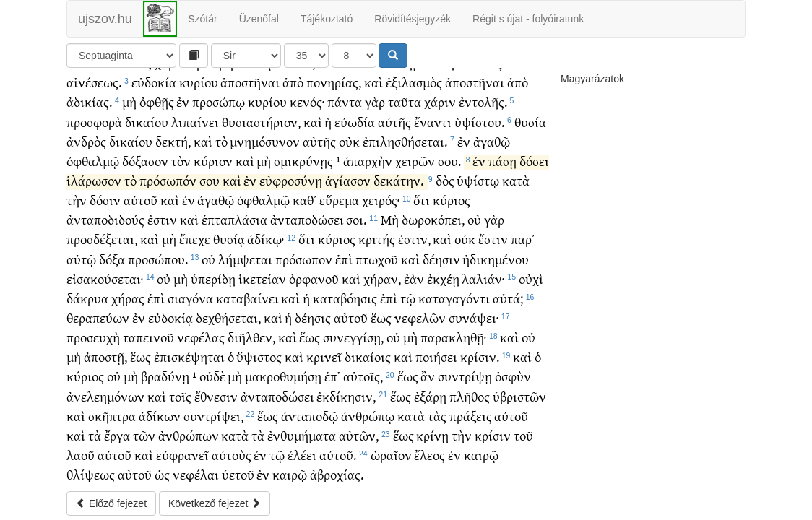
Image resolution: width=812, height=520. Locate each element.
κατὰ (516, 180)
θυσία (530, 122)
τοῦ (523, 435)
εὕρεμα (339, 200)
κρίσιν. (480, 356)
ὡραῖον (391, 455)
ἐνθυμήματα (302, 435)
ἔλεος (429, 455)
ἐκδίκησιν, (346, 396)
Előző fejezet (111, 503)
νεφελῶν (420, 317)
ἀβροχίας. (337, 474)
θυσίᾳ (229, 239)
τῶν (144, 435)
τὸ (221, 141)
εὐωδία (355, 122)
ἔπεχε (195, 239)
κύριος (452, 200)
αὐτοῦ (141, 200)
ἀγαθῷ (492, 141)
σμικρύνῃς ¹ (307, 161)
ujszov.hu (105, 19)
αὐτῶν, (359, 435)
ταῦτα (405, 101)
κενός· (307, 101)
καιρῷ (481, 455)
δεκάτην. (398, 180)
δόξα (112, 259)
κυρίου (199, 82)
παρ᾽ (523, 239)
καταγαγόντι (454, 298)
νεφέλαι (196, 474)
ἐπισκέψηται (189, 356)
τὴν (77, 200)
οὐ (474, 219)
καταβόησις (345, 298)
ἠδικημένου (496, 259)
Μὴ (390, 219)
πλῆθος (470, 396)
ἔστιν (493, 239)
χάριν (440, 101)
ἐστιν (162, 219)
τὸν (181, 161)
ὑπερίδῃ (213, 278)
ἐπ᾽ (332, 376)
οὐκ (349, 141)
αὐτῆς (394, 122)
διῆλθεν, (251, 337)
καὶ (373, 82)
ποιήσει (436, 356)
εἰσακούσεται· (105, 278)
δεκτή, (173, 141)
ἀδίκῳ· (265, 239)
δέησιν (441, 259)
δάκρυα (87, 298)
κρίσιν (493, 435)
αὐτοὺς (232, 455)
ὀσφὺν (513, 376)
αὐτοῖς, (363, 376)
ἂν (428, 376)
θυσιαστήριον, (261, 122)
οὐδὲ (212, 376)
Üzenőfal (259, 19)
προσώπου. (158, 259)
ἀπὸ (293, 82)
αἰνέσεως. (94, 82)
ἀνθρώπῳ (368, 416)
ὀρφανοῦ (314, 278)
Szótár (202, 19)
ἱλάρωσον (94, 180)
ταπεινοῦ (148, 337)
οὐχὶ (531, 278)
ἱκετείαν (262, 278)
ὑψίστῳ (478, 180)
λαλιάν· (483, 278)
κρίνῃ (432, 435)
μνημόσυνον (265, 141)
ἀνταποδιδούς (105, 219)
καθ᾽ (304, 200)
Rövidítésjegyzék (413, 19)
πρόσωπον (304, 259)
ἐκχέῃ (443, 278)
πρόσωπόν (168, 180)
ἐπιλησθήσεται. (405, 141)
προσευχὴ (93, 337)
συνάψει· (474, 317)
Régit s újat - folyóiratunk (528, 19)
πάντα (345, 101)
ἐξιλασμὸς (414, 82)
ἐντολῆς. (483, 101)
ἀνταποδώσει (307, 219)
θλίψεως (91, 474)
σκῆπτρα (112, 416)
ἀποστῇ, (105, 356)
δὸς (445, 180)
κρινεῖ (324, 356)
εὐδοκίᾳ (170, 317)
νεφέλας (201, 337)
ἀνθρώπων (189, 435)
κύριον (213, 161)
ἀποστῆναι (250, 82)
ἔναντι (433, 122)
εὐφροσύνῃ (291, 180)
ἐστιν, (414, 239)
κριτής (377, 239)
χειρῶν (415, 161)
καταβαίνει (247, 298)
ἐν (183, 101)
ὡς (162, 474)
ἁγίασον (348, 180)
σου (210, 180)
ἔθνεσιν (216, 396)
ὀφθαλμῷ (93, 161)
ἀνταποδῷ (310, 416)
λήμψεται (245, 259)
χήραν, (382, 278)
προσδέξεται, (102, 239)
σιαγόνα (190, 298)
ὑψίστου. (479, 122)
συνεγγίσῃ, (353, 337)
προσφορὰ (94, 122)
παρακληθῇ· (453, 337)
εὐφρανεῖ (182, 455)
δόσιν (105, 200)
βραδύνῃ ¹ (169, 376)
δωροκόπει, (433, 219)
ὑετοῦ (238, 474)
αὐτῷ (81, 259)
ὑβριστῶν (519, 396)
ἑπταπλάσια (234, 219)
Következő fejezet (215, 503)
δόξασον (145, 161)
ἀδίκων (160, 416)
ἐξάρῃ (430, 396)
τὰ (95, 435)
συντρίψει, (213, 416)
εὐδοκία (154, 82)
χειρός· (381, 200)
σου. (449, 161)
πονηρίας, (334, 82)
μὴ (129, 101)
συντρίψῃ (465, 376)
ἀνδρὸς (86, 141)
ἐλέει (302, 455)
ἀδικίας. (89, 101)
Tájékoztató (327, 19)
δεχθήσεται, (228, 317)
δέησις (313, 317)
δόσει (534, 161)
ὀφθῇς (157, 101)
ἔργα (117, 435)
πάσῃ (502, 161)
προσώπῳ (219, 101)
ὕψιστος (259, 356)
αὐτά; (508, 298)
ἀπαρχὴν (368, 161)
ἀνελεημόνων (105, 396)
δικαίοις (368, 356)
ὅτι (422, 200)
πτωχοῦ (377, 259)
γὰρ (375, 101)
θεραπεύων (98, 317)
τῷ (408, 298)
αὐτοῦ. (338, 455)
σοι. (356, 219)
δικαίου (147, 122)
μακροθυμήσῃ (283, 376)
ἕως (381, 317)
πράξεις (471, 416)
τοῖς (180, 396)
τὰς (437, 416)
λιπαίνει (195, 122)
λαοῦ (81, 455)
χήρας (128, 298)
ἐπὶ (344, 259)
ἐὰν (414, 278)
